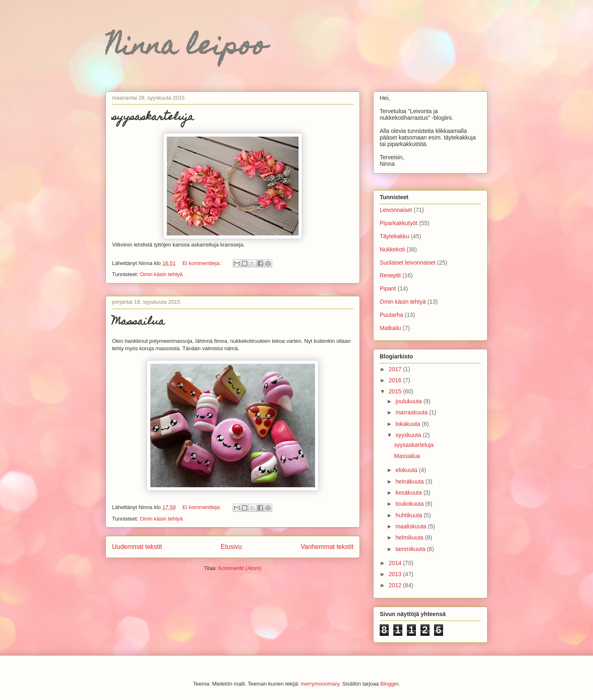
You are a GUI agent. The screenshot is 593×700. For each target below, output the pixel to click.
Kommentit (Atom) (240, 568)
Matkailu (390, 328)
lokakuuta (409, 424)
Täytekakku (395, 236)
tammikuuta (411, 549)
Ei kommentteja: (202, 263)
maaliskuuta (412, 526)
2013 (396, 574)
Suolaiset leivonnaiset (407, 263)
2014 (396, 563)
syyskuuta (409, 435)
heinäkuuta (410, 481)
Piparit (388, 288)
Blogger (390, 684)
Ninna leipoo (186, 48)
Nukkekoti (392, 249)
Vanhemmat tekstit (327, 547)
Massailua (138, 322)
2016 (396, 380)
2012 (396, 585)
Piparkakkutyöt (399, 223)
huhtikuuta (410, 515)
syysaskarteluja (153, 118)
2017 (396, 369)
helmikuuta (410, 537)
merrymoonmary (320, 684)
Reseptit (390, 275)
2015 (396, 391)
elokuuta (407, 470)
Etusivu (231, 547)
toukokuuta (410, 504)
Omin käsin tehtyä (161, 274)
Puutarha (391, 315)
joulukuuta (409, 401)
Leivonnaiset (396, 210)
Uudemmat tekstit (137, 547)
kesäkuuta (409, 493)
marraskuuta (412, 412)
